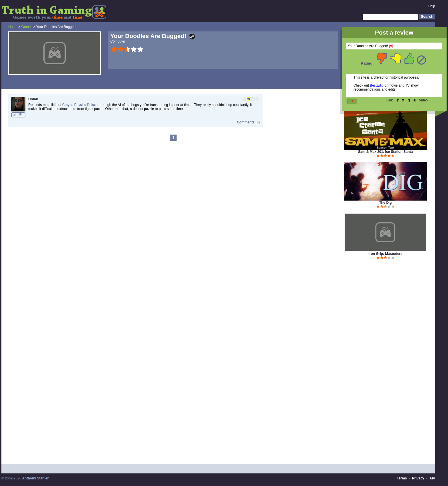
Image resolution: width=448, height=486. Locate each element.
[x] (391, 46)
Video (423, 100)
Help (432, 6)
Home (13, 27)
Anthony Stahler (35, 478)
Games (27, 27)
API (432, 478)
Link (390, 100)
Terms (402, 478)
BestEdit (376, 85)
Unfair (33, 99)
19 (20, 114)
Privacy (418, 478)
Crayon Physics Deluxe (80, 105)
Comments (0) (248, 122)
